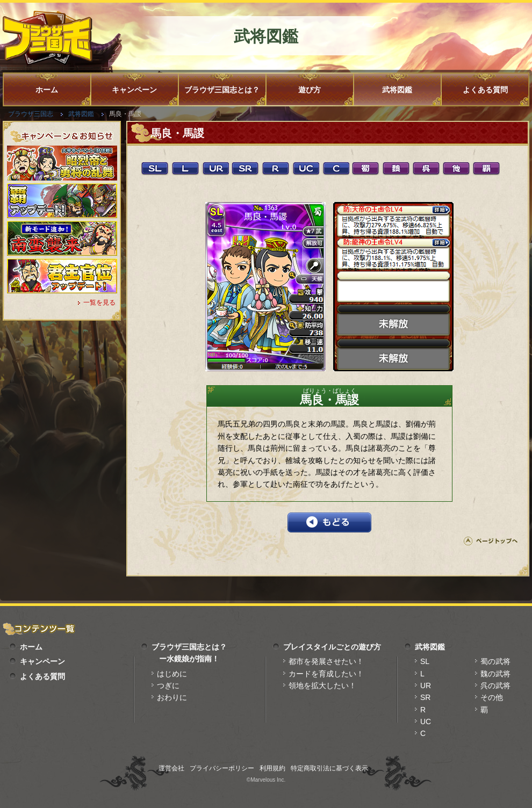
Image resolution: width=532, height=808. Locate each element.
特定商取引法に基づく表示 (329, 768)
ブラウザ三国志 (31, 114)
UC (426, 722)
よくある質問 (485, 90)
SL (425, 661)
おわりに (172, 697)
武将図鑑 (397, 90)
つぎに (168, 686)
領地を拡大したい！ (322, 686)
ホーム (47, 90)
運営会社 (171, 768)
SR (425, 697)
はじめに (172, 674)
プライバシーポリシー (222, 768)
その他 (492, 697)
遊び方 (310, 90)
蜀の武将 (495, 661)
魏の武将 (495, 674)
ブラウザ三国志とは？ (222, 90)
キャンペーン (134, 90)
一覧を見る (99, 302)
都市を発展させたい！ (326, 661)
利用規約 (272, 768)
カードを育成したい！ (326, 674)
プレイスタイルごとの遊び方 (332, 647)
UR (426, 686)
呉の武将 (495, 686)
